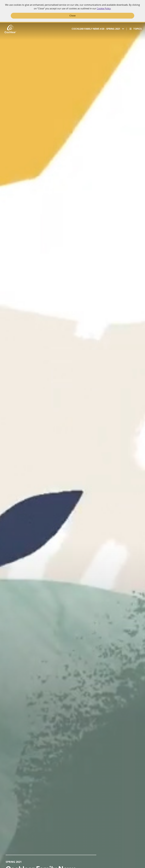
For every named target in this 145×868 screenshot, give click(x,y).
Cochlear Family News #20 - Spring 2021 (96, 29)
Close (72, 16)
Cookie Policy (104, 9)
